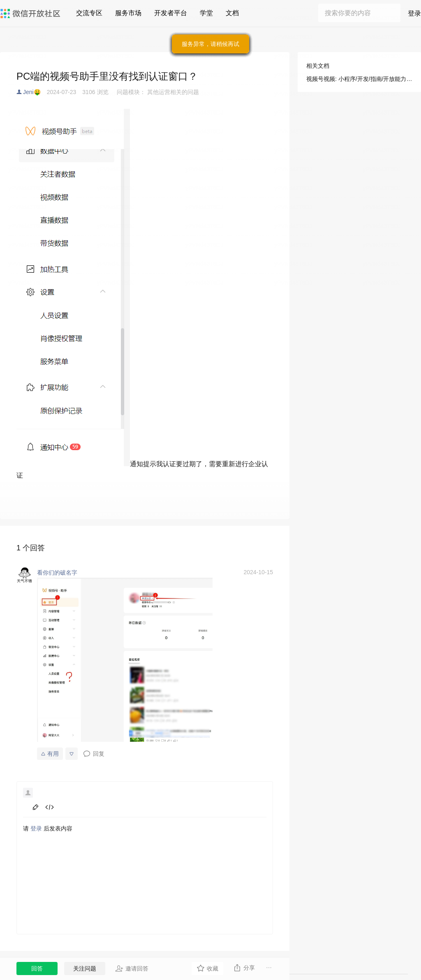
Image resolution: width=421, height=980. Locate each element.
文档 (232, 13)
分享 (244, 968)
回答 (37, 968)
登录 (414, 13)
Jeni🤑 (32, 92)
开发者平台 (171, 13)
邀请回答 (132, 968)
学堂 (206, 13)
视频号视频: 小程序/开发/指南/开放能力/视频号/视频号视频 (359, 79)
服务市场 (128, 13)
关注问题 (85, 968)
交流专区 (89, 13)
